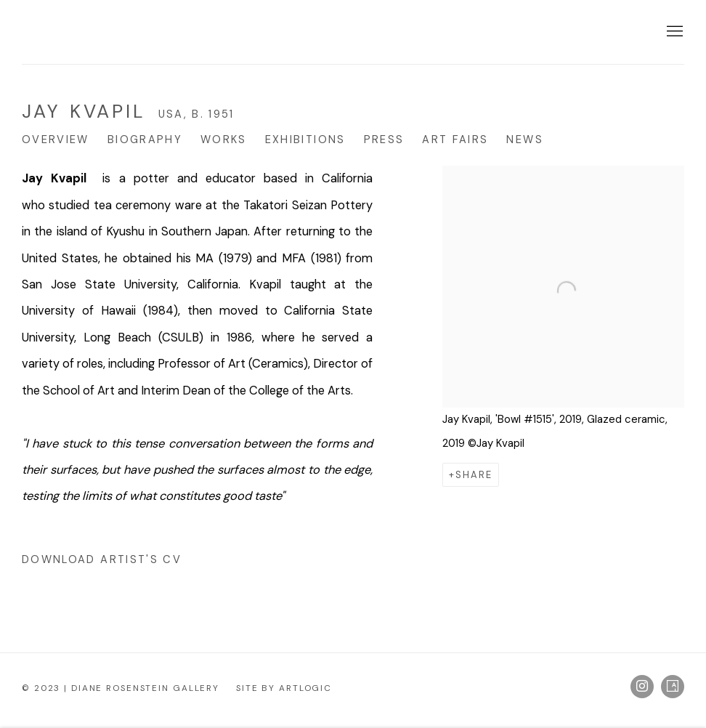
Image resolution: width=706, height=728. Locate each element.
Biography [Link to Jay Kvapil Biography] (145, 139)
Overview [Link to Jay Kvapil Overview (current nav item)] (56, 139)
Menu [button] (673, 32)
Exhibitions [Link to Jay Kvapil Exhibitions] (305, 139)
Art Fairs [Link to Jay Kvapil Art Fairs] (455, 139)
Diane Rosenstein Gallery (131, 32)
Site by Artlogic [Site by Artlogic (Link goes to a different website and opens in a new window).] (284, 688)
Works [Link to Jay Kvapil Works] (224, 139)
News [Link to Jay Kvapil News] (524, 139)
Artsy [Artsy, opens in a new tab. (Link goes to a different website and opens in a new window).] (673, 687)
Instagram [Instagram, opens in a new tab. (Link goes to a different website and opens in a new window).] (642, 687)
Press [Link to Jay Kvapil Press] (384, 139)
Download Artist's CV (114, 562)
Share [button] (474, 475)
